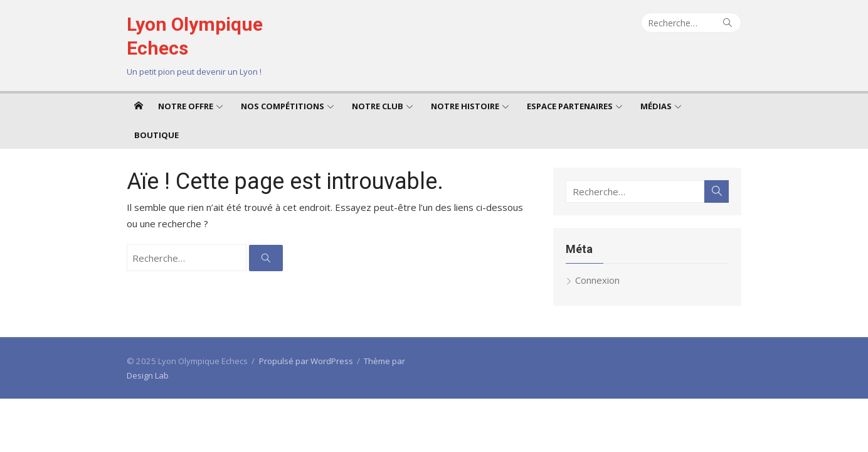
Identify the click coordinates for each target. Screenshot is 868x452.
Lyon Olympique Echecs (195, 36)
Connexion (597, 280)
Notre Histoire (465, 106)
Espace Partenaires (570, 106)
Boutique (156, 135)
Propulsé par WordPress (306, 361)
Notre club (378, 106)
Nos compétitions (283, 106)
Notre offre (186, 106)
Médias (656, 106)
